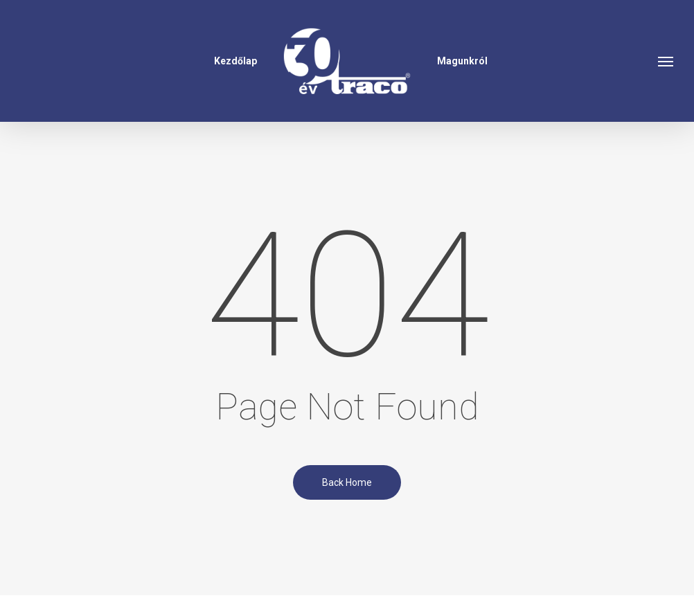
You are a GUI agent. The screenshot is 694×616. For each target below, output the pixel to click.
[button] (666, 61)
